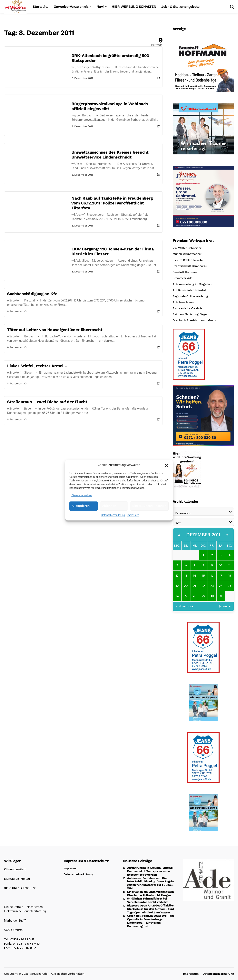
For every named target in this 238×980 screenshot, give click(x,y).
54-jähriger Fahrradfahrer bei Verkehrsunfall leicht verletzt (147, 900)
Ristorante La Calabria (187, 308)
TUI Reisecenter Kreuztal (189, 290)
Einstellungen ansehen (149, 511)
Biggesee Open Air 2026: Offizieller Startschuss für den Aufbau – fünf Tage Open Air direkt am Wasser (151, 909)
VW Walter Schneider (187, 248)
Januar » (225, 606)
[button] (167, 470)
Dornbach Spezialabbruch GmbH (195, 320)
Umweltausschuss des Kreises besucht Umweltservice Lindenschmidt (110, 155)
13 (186, 575)
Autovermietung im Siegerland (193, 284)
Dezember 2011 (203, 535)
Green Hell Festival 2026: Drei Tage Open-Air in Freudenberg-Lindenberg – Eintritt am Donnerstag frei (151, 921)
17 (221, 575)
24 (221, 586)
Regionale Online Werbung (190, 296)
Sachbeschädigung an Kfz (32, 294)
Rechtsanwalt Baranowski (190, 266)
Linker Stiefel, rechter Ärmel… (37, 366)
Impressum (133, 521)
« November (185, 606)
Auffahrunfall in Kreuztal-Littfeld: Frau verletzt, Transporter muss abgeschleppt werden (150, 871)
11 (229, 565)
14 (195, 575)
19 (177, 586)
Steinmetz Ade (182, 278)
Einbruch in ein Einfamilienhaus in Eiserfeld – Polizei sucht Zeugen (150, 893)
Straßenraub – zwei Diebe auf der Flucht (47, 402)
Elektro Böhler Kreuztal (188, 260)
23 (212, 586)
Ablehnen (109, 511)
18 (230, 575)
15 (203, 575)
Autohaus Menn (183, 302)
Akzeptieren (81, 511)
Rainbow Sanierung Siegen (191, 314)
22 (203, 586)
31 (221, 596)
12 (177, 575)
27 (186, 596)
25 (229, 586)
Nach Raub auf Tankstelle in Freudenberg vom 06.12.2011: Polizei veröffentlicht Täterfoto (112, 203)
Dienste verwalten (82, 501)
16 (212, 575)
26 (177, 596)
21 (195, 586)
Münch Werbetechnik (187, 254)
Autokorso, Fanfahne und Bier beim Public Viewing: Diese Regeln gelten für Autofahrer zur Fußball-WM (151, 883)
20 (186, 586)
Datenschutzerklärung (113, 521)
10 (221, 565)
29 (203, 596)
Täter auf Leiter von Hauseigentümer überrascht (55, 330)
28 (195, 596)
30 (212, 596)
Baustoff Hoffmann (186, 272)
